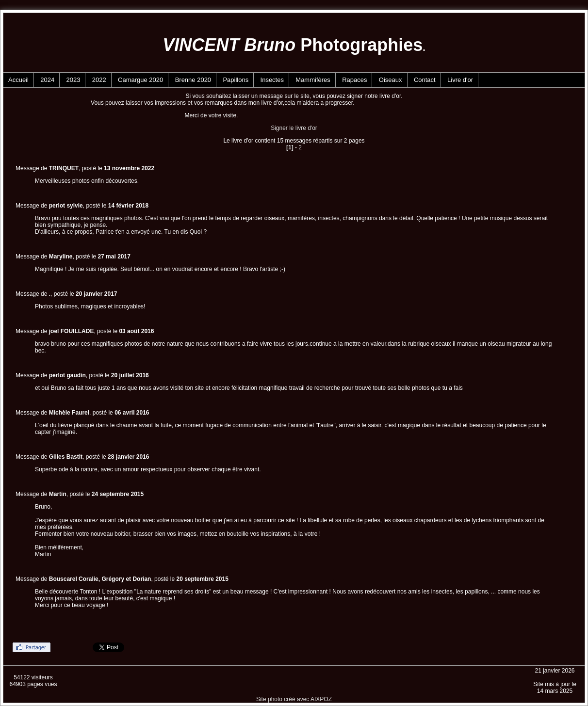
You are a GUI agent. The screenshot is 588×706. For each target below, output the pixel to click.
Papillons (236, 80)
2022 (99, 80)
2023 (73, 80)
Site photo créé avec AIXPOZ (294, 699)
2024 (47, 80)
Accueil (18, 80)
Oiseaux (391, 80)
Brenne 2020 (193, 80)
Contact (425, 80)
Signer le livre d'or (294, 128)
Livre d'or (460, 80)
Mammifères (313, 80)
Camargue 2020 (140, 80)
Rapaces (354, 80)
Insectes (272, 80)
